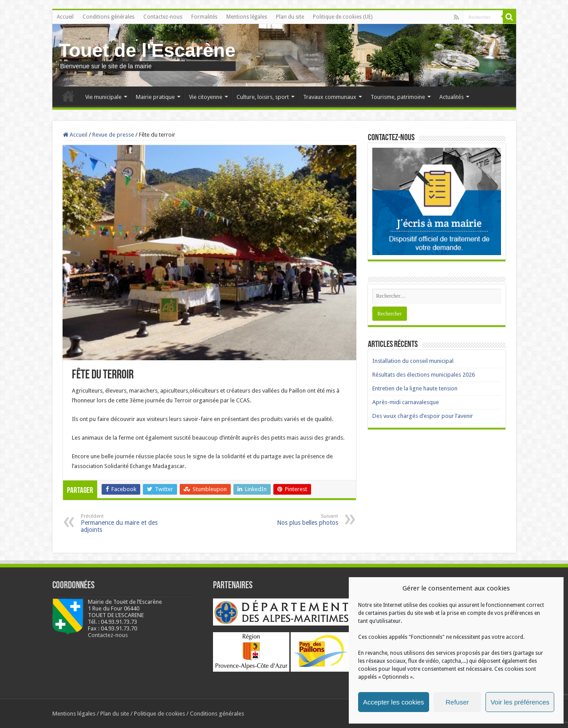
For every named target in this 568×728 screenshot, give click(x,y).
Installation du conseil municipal (413, 361)
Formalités (204, 17)
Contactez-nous (163, 17)
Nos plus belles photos (293, 520)
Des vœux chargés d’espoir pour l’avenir (423, 416)
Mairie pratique (155, 97)
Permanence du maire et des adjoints (126, 523)
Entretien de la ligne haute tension (415, 388)
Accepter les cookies (394, 702)
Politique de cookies (160, 714)
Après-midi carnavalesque (406, 402)
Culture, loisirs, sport (263, 97)
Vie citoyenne (206, 97)
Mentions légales (247, 17)
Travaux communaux (330, 97)
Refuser (457, 702)
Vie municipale (103, 97)
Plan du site (290, 17)
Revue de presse (113, 135)
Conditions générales (108, 17)
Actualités (452, 97)
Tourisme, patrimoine (398, 97)
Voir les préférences (520, 702)
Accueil (65, 17)
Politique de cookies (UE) (343, 17)
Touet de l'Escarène (147, 50)
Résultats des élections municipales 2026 (424, 375)
